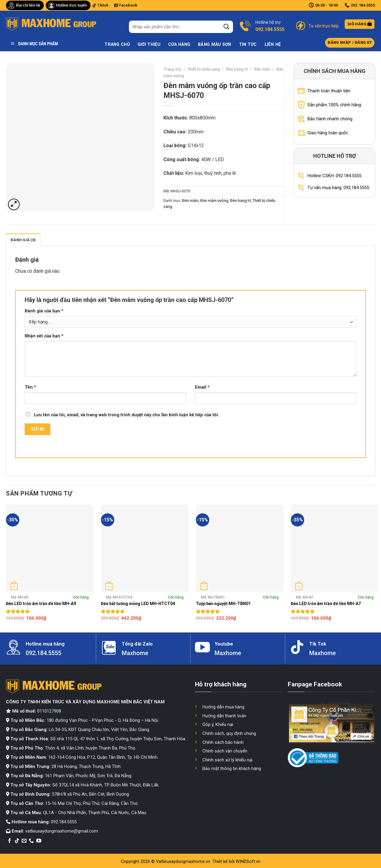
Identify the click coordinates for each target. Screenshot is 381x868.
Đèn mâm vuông (214, 201)
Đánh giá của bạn (44, 311)
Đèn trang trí (237, 69)
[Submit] (227, 27)
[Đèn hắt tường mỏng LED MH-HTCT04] (145, 548)
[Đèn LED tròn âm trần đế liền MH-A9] (50, 548)
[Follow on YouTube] (39, 841)
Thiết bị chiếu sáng (204, 69)
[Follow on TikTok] (17, 841)
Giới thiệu (149, 45)
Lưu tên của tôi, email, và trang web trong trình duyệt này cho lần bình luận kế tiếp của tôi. (127, 415)
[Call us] (31, 841)
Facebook (126, 5)
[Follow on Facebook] (10, 841)
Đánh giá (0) (23, 240)
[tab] (23, 240)
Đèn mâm (262, 69)
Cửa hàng (179, 45)
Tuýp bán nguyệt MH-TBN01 (223, 604)
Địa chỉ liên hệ (28, 5)
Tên (30, 387)
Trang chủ (117, 45)
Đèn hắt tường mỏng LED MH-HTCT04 (138, 604)
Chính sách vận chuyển (225, 751)
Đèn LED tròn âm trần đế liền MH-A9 (41, 604)
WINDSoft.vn (248, 862)
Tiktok (100, 5)
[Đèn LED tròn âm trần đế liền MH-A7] (335, 548)
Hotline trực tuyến (71, 5)
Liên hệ (273, 45)
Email (202, 387)
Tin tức (248, 45)
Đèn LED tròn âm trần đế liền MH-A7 (326, 604)
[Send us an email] (24, 841)
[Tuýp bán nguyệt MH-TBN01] (240, 548)
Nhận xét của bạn (44, 336)
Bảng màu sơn (214, 45)
